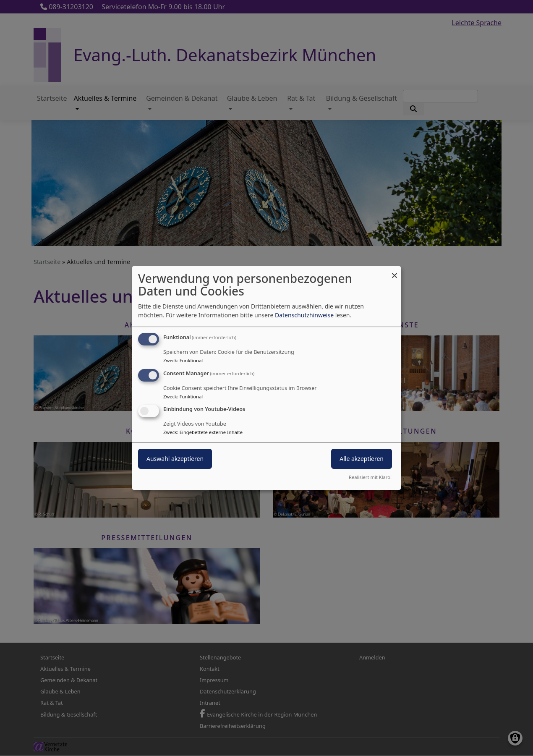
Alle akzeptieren (362, 459)
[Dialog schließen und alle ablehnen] (395, 271)
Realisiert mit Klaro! (370, 477)
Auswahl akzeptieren (175, 459)
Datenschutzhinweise (304, 315)
